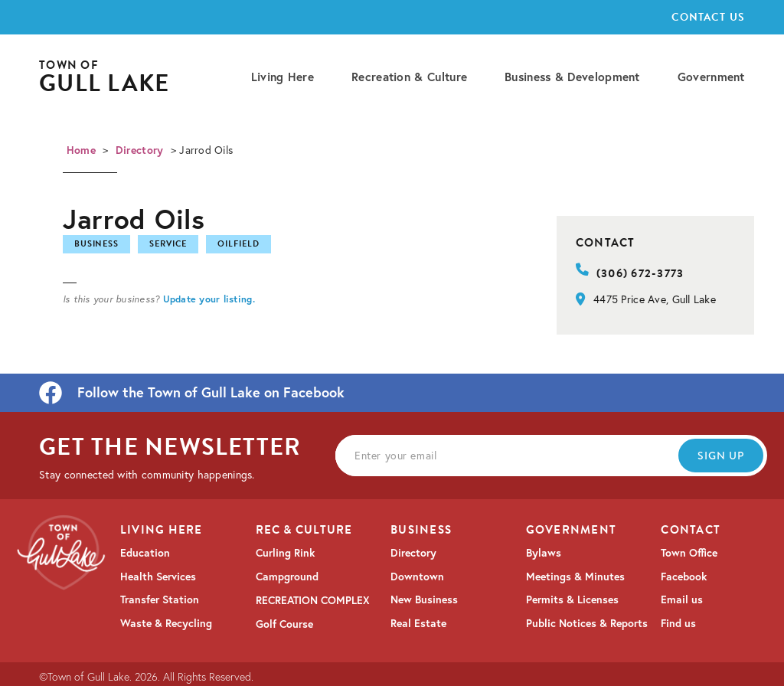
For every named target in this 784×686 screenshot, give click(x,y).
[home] (104, 78)
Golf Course (284, 624)
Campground (287, 577)
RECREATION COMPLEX (313, 600)
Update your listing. (209, 299)
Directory (140, 150)
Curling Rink (285, 553)
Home (81, 150)
